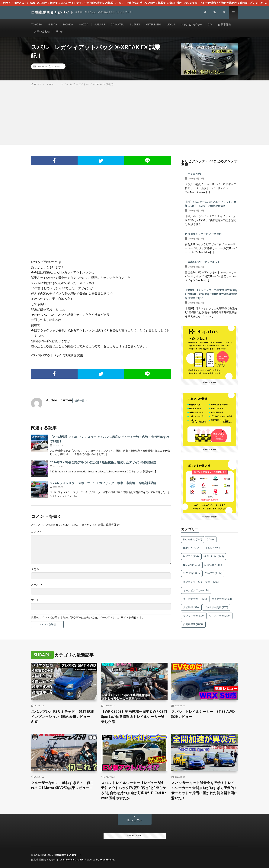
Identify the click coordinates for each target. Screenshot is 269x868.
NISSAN (53, 24)
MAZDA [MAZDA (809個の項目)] (191, 556)
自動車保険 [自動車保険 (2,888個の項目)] (193, 624)
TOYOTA (37, 24)
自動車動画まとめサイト (68, 855)
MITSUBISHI (153, 24)
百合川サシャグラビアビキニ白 (203, 234)
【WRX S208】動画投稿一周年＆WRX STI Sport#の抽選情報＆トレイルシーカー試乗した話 (134, 717)
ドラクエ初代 (193, 174)
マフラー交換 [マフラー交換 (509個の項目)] (194, 616)
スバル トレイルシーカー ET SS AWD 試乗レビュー (205, 714)
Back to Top (134, 820)
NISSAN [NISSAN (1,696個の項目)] (191, 565)
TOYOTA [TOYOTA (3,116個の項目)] (213, 573)
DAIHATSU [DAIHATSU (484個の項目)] (193, 539)
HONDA (68, 24)
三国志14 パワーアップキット (202, 262)
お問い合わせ (42, 31)
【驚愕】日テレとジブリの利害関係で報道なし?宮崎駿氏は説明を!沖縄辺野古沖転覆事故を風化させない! (211, 294)
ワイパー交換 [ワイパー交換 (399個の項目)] (220, 616)
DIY (210, 24)
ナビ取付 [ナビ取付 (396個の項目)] (191, 607)
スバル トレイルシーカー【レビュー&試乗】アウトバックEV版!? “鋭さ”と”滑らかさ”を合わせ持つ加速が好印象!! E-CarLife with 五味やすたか (134, 790)
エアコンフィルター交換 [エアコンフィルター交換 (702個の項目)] (201, 582)
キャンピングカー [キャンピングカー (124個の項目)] (196, 590)
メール (37, 585)
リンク (60, 31)
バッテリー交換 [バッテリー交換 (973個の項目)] (216, 607)
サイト (35, 600)
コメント (36, 532)
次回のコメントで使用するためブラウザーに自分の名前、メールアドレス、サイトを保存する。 (88, 617)
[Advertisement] (135, 115)
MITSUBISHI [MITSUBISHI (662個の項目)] (214, 556)
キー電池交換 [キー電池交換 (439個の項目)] (195, 599)
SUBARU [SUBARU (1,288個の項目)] (213, 565)
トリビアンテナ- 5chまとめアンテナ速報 (209, 163)
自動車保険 (225, 24)
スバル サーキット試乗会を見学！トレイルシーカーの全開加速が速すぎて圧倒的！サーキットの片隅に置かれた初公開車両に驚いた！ (204, 790)
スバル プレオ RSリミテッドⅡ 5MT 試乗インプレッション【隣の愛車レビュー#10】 (63, 717)
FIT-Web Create (73, 860)
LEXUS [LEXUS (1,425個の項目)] (213, 548)
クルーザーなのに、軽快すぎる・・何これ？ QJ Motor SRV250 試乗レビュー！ (62, 785)
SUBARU (100, 24)
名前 (35, 569)
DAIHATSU (117, 24)
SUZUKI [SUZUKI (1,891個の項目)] (191, 573)
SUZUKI (135, 24)
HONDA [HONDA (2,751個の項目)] (192, 548)
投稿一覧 (79, 400)
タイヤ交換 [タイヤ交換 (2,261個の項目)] (222, 599)
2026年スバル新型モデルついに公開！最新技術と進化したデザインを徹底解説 (103, 462)
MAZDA (84, 24)
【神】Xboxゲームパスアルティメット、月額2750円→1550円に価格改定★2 (211, 204)
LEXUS (171, 24)
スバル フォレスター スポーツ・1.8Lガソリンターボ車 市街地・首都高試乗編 (103, 483)
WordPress (107, 860)
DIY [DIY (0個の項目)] (211, 539)
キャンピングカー (191, 24)
